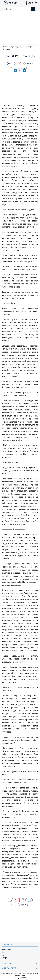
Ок (15, 978)
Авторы (5, 958)
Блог (3, 955)
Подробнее (22, 978)
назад (10, 63)
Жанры (4, 952)
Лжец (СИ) (30, 47)
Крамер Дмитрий (18, 47)
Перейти (23, 905)
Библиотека (6, 949)
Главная (6, 47)
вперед (29, 63)
